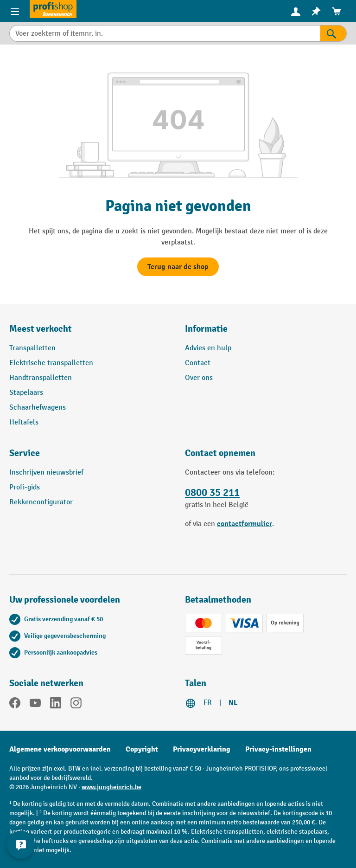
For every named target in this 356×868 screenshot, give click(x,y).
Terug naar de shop (178, 267)
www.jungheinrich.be (111, 787)
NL (233, 703)
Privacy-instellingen (278, 749)
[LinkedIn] (56, 705)
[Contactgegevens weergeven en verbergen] (21, 845)
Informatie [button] (206, 329)
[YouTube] (35, 705)
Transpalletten (32, 348)
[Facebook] (15, 705)
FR (208, 703)
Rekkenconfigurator (41, 502)
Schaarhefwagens (38, 408)
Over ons (199, 378)
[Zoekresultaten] (334, 33)
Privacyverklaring (202, 749)
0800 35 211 (212, 493)
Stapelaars (26, 393)
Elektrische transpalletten (51, 363)
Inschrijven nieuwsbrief (46, 473)
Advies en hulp (208, 348)
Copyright (142, 749)
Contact (198, 363)
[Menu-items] (15, 11)
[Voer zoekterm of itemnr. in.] (165, 33)
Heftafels (24, 422)
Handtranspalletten (41, 378)
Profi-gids (25, 487)
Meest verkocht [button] (41, 329)
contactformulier (245, 524)
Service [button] (25, 453)
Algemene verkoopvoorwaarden (60, 749)
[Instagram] (76, 705)
